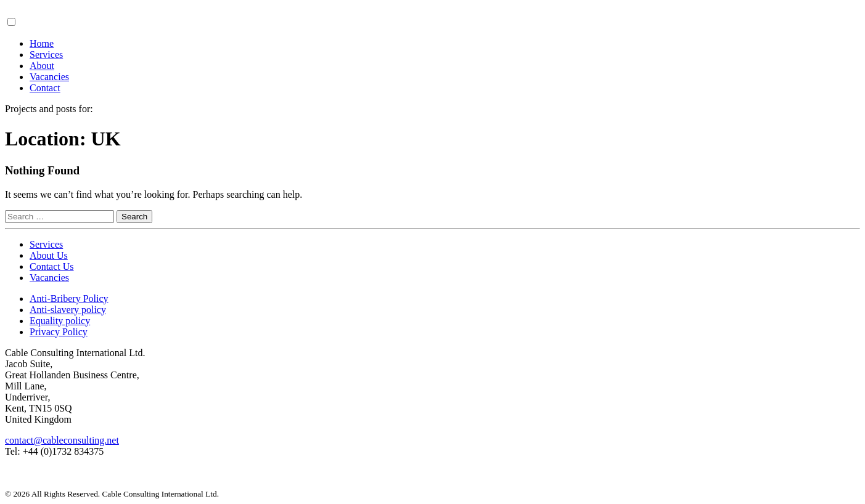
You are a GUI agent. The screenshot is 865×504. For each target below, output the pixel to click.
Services (46, 55)
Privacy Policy (59, 332)
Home (42, 43)
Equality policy (60, 321)
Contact (45, 88)
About (42, 66)
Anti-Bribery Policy (69, 299)
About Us (49, 255)
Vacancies (49, 77)
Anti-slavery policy (68, 310)
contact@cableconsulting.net (62, 440)
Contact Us (52, 266)
